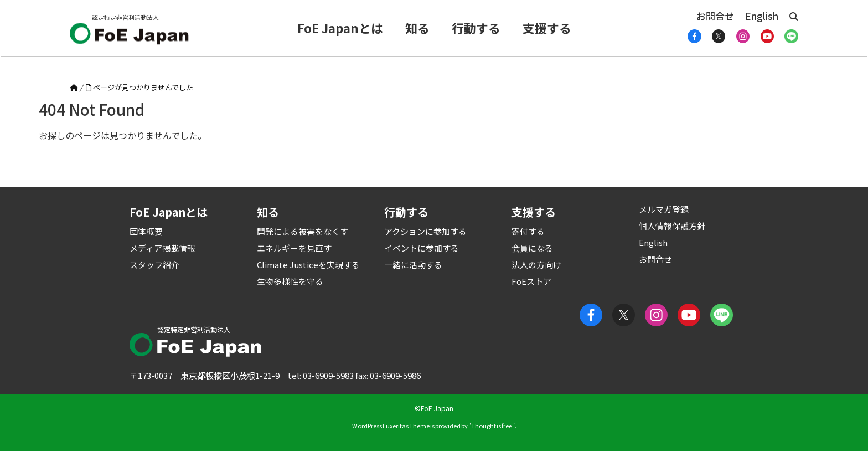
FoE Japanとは (340, 28)
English (762, 16)
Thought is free (492, 426)
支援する (547, 28)
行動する (476, 28)
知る (417, 28)
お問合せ (715, 16)
